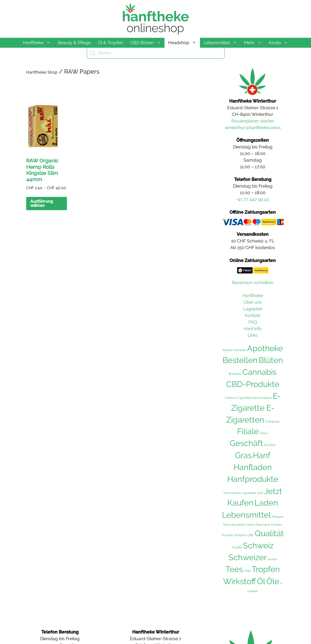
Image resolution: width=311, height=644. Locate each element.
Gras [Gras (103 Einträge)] (243, 455)
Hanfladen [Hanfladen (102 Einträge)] (253, 467)
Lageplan (253, 309)
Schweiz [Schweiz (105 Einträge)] (258, 545)
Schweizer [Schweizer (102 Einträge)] (248, 557)
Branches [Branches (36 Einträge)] (235, 374)
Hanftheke (39, 43)
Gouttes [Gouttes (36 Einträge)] (270, 445)
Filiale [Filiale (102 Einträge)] (248, 431)
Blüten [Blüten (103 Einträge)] (271, 360)
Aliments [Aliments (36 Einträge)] (240, 350)
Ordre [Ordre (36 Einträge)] (250, 525)
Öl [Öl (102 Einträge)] (261, 581)
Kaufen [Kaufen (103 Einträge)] (240, 503)
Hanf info (253, 329)
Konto (280, 43)
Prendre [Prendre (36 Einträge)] (277, 525)
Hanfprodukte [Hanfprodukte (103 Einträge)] (253, 479)
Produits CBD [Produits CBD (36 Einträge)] (244, 535)
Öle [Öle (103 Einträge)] (273, 581)
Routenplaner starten (253, 121)
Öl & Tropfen (110, 43)
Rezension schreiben (253, 283)
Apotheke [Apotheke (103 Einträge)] (265, 348)
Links (253, 335)
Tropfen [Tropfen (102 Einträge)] (266, 569)
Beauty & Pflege (74, 43)
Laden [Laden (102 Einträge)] (266, 503)
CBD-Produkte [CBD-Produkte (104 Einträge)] (253, 384)
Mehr (255, 43)
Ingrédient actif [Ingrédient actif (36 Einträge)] (253, 493)
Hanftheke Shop (42, 72)
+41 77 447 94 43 (253, 199)
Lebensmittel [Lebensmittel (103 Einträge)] (246, 515)
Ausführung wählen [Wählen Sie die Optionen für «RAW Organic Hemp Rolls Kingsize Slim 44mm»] (42, 203)
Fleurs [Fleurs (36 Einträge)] (264, 433)
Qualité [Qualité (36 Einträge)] (237, 547)
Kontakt (253, 315)
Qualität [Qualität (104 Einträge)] (269, 533)
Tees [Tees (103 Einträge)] (234, 569)
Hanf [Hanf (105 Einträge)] (262, 455)
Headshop (184, 43)
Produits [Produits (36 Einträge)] (228, 535)
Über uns (253, 302)
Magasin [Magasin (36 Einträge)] (278, 517)
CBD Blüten (147, 43)
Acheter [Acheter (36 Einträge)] (228, 350)
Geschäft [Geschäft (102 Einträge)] (246, 443)
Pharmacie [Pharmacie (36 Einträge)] (263, 525)
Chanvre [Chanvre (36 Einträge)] (231, 398)
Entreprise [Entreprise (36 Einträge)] (272, 421)
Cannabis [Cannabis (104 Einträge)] (259, 372)
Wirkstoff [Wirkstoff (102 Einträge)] (240, 581)
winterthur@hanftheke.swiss (253, 128)
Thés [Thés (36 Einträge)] (247, 571)
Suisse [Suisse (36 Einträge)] (272, 559)
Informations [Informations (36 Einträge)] (232, 493)
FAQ (253, 322)
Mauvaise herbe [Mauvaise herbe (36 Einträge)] (234, 525)
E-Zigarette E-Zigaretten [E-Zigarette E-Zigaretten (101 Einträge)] (253, 408)
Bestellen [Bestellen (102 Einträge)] (240, 360)
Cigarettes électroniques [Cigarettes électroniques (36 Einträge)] (255, 398)
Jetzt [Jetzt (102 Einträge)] (273, 491)
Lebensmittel (222, 43)
